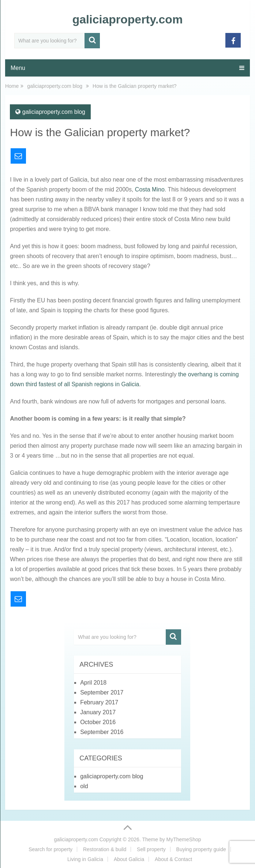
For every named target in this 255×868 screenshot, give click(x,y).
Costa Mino (150, 189)
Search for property (50, 849)
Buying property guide (201, 849)
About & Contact (173, 859)
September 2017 (102, 692)
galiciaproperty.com (128, 19)
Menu (18, 68)
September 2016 (102, 732)
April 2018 (93, 683)
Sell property (151, 849)
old (84, 786)
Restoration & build (105, 849)
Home (12, 86)
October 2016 (98, 722)
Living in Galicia (85, 859)
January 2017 (98, 712)
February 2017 (99, 702)
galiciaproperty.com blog (55, 86)
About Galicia (129, 859)
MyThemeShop (184, 839)
